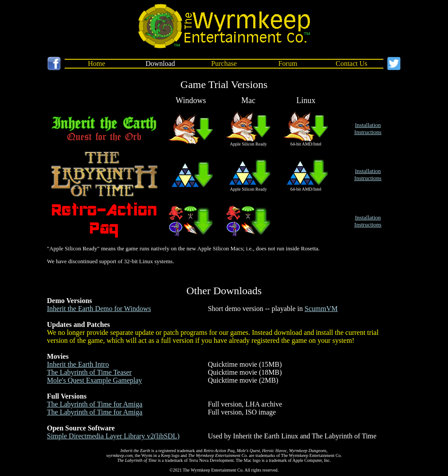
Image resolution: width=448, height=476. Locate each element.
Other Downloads (224, 291)
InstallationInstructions (368, 129)
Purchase (224, 63)
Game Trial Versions (224, 84)
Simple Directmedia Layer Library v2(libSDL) (113, 436)
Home (96, 63)
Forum (288, 63)
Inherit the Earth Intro (78, 364)
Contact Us (351, 63)
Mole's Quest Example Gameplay (95, 380)
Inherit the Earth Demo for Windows (99, 309)
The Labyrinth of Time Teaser (89, 372)
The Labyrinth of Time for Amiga (95, 404)
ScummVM (321, 309)
